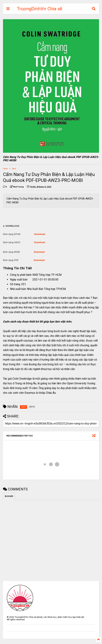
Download (40, 234)
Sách (14, 169)
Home (5, 169)
